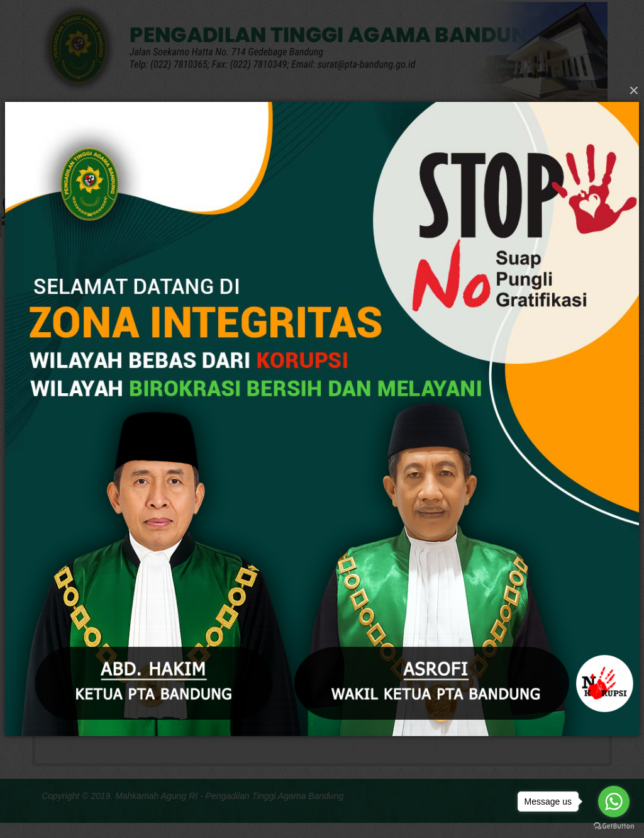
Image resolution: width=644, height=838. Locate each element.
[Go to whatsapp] (614, 802)
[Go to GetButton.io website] (614, 825)
